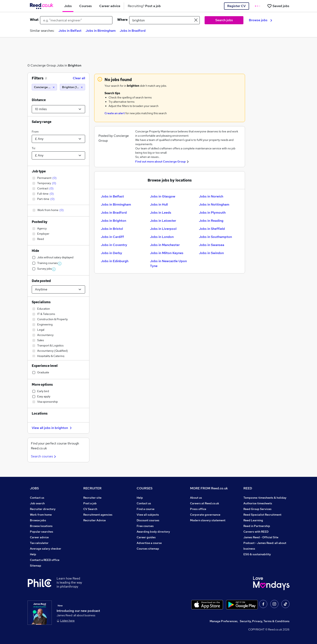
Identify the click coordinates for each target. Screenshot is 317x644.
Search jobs (224, 20)
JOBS (34, 488)
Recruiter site (92, 498)
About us (196, 498)
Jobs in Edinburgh (115, 261)
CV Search (90, 509)
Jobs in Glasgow (163, 196)
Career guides (146, 537)
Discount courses (148, 520)
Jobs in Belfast (70, 31)
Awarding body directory (153, 532)
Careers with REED (256, 532)
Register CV (236, 6)
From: (35, 132)
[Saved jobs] (278, 6)
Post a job (90, 503)
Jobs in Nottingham (214, 204)
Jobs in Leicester (163, 221)
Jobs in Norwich (211, 196)
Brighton (75, 65)
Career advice (39, 537)
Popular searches (42, 532)
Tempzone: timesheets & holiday (265, 498)
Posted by (40, 222)
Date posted (41, 281)
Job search (37, 503)
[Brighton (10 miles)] (72, 87)
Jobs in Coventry (114, 245)
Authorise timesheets (258, 503)
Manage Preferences (224, 621)
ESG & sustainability (257, 554)
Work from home (41, 515)
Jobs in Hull (159, 204)
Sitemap (36, 566)
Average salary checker (46, 549)
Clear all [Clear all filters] (79, 78)
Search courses (44, 456)
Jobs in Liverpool (163, 229)
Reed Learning (253, 520)
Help (33, 554)
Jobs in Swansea (212, 245)
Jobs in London (162, 237)
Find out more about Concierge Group (161, 162)
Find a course (146, 509)
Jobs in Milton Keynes (167, 253)
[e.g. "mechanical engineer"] (76, 20)
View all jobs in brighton (52, 428)
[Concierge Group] (44, 87)
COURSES (145, 488)
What (34, 20)
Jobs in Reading (211, 221)
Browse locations (41, 526)
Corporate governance (205, 515)
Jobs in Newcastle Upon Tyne (168, 263)
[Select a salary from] (58, 139)
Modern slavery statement (208, 520)
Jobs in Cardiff (112, 237)
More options (42, 385)
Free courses (145, 526)
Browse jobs (260, 20)
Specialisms (41, 302)
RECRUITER (92, 488)
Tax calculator (39, 543)
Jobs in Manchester (165, 245)
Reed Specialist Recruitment (262, 515)
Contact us (37, 498)
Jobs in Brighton (114, 221)
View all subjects (148, 515)
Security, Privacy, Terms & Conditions (265, 621)
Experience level (45, 366)
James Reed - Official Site (261, 537)
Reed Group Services (257, 509)
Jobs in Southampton (215, 237)
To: (34, 148)
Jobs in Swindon (211, 253)
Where (122, 20)
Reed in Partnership (257, 526)
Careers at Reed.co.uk (205, 503)
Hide (35, 251)
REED (248, 488)
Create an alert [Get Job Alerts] (115, 113)
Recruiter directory (43, 509)
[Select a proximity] (58, 109)
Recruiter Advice (95, 520)
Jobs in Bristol (112, 229)
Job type (39, 171)
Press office (198, 509)
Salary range (42, 122)
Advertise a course (149, 543)
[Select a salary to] (58, 155)
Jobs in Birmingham (101, 31)
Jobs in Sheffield (212, 229)
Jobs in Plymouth (212, 213)
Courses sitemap (148, 549)
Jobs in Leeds (161, 213)
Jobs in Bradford (133, 31)
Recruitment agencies (98, 515)
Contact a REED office (45, 560)
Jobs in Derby (111, 253)
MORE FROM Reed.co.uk (209, 488)
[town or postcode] (164, 20)
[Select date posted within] (58, 289)
